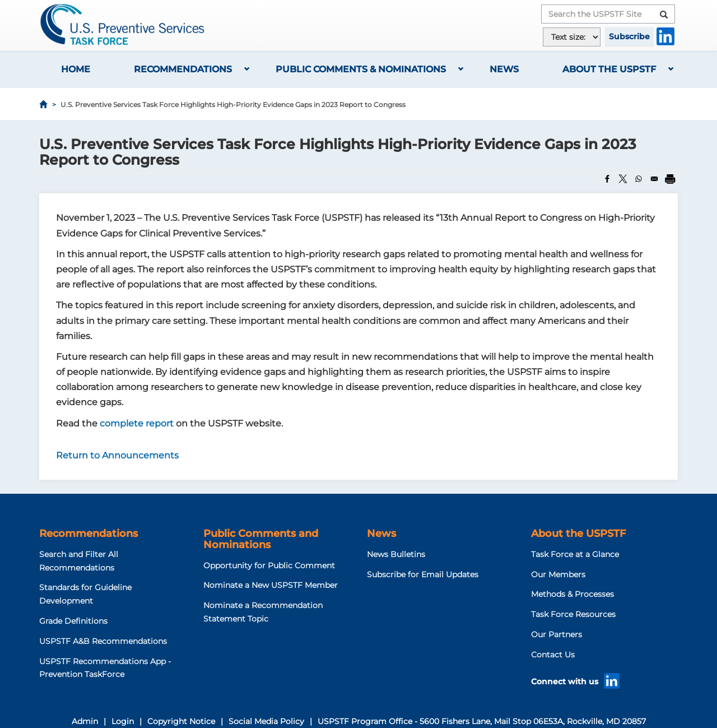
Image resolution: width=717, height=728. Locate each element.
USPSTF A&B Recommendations (103, 641)
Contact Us (553, 655)
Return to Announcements (117, 455)
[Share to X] (623, 179)
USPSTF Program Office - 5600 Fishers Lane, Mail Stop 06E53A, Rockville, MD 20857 (482, 721)
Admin (85, 721)
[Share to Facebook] (607, 179)
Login (123, 721)
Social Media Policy (266, 721)
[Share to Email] (654, 179)
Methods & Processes (572, 594)
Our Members (558, 574)
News (504, 69)
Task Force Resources (573, 614)
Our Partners (557, 634)
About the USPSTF (609, 69)
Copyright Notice (181, 721)
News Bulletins (396, 554)
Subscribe (629, 36)
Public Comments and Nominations (261, 539)
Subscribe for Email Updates (423, 574)
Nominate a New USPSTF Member (271, 585)
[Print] (670, 179)
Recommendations (183, 69)
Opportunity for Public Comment (269, 565)
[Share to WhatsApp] (639, 179)
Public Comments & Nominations (361, 69)
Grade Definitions (73, 621)
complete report (138, 423)
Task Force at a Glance (575, 554)
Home (76, 69)
